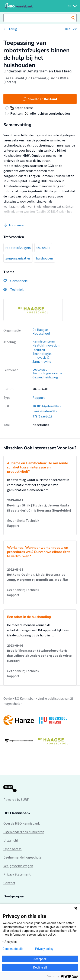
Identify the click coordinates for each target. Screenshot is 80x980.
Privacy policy (44, 949)
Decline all (40, 967)
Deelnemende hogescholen (23, 857)
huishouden (44, 258)
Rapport (39, 398)
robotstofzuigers (18, 248)
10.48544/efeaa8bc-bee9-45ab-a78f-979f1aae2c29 (47, 411)
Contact (9, 883)
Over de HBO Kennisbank (22, 823)
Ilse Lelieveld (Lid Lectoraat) (26, 78)
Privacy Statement (17, 874)
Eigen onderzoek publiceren (24, 832)
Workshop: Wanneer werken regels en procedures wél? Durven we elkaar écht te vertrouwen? (38, 552)
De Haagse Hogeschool (41, 332)
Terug (13, 29)
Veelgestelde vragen (18, 866)
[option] (33, 310)
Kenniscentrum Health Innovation (46, 343)
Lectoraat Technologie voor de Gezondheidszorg (47, 373)
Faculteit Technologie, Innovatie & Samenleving (42, 356)
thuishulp (43, 248)
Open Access (12, 849)
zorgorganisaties (18, 258)
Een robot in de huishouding (29, 617)
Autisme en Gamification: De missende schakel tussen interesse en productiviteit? (38, 467)
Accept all (40, 959)
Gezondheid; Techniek (23, 520)
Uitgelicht (11, 840)
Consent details (13, 949)
